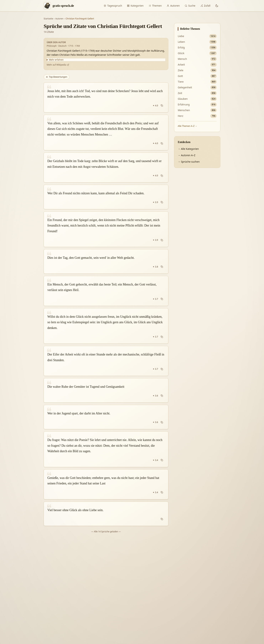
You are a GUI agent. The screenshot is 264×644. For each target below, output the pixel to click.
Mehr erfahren (56, 60)
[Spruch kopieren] (162, 106)
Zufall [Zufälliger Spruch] (205, 6)
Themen (155, 6)
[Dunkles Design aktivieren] (217, 6)
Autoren (173, 6)
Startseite (48, 19)
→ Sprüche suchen (189, 162)
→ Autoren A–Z (187, 155)
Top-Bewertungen (57, 77)
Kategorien (135, 6)
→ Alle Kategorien (188, 149)
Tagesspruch (113, 6)
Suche (190, 6)
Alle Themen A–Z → (187, 126)
